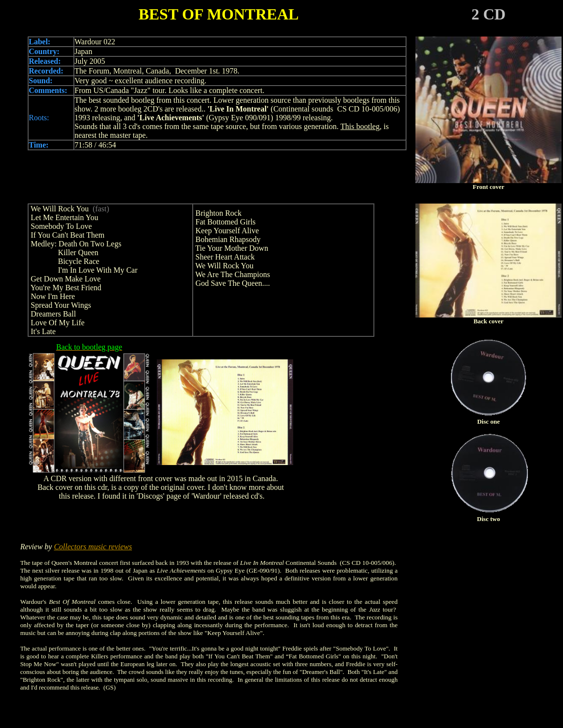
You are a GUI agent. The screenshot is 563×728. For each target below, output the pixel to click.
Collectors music (81, 547)
